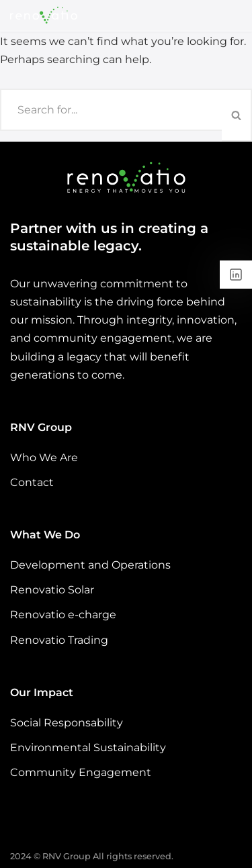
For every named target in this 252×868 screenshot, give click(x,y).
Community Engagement (81, 772)
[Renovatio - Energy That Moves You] (44, 15)
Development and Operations (90, 565)
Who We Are (44, 457)
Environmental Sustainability (88, 748)
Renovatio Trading (59, 640)
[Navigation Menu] (226, 15)
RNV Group (67, 856)
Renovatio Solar (52, 590)
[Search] (111, 110)
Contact (32, 482)
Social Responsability (67, 723)
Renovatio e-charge (63, 615)
